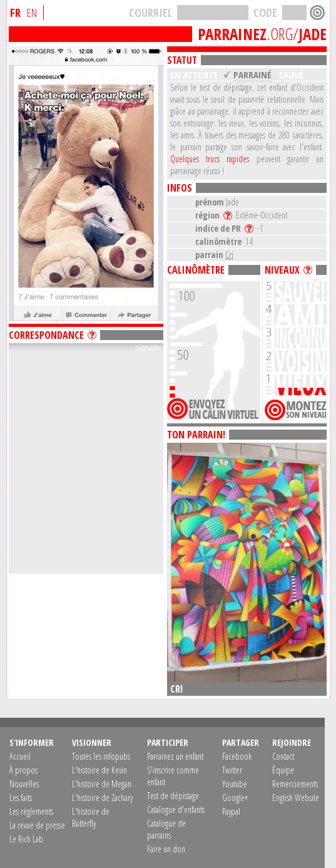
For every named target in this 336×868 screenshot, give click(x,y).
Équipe (283, 770)
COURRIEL (150, 13)
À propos (23, 770)
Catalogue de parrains (166, 829)
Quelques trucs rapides (210, 159)
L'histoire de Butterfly (91, 817)
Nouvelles (24, 784)
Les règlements (31, 811)
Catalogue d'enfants (176, 809)
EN (32, 13)
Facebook (237, 756)
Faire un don (166, 849)
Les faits (21, 798)
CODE (265, 13)
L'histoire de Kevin (99, 770)
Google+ (235, 798)
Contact (283, 756)
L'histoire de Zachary (102, 798)
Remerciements (295, 784)
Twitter (232, 770)
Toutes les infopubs (101, 756)
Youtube (235, 784)
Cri (229, 255)
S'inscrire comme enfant (173, 776)
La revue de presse (37, 825)
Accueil (20, 756)
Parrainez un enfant (175, 756)
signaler (148, 348)
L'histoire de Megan (102, 784)
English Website (296, 798)
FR (15, 13)
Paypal (231, 811)
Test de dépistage (173, 796)
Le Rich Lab (26, 839)
